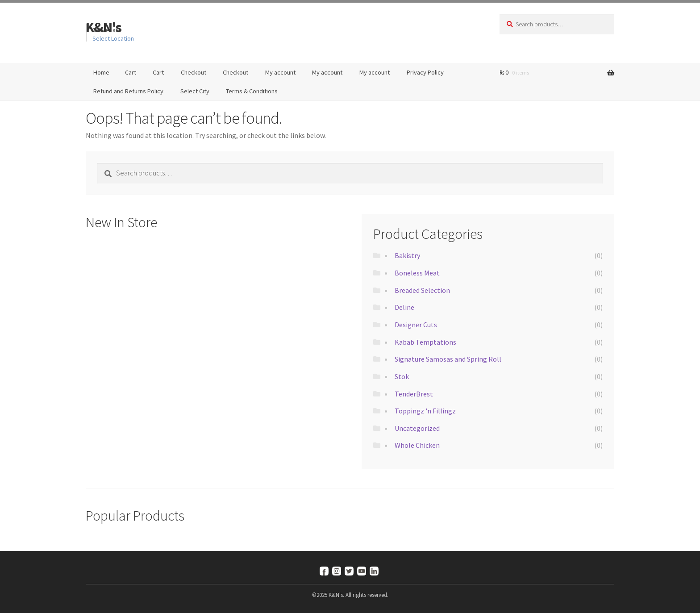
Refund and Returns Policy (128, 91)
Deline (404, 307)
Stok (402, 376)
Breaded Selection (422, 290)
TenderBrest (414, 394)
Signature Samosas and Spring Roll (448, 359)
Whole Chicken (417, 445)
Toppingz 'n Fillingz (425, 411)
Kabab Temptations (425, 342)
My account (280, 72)
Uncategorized (417, 428)
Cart (131, 72)
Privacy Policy (425, 72)
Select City (195, 91)
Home (101, 72)
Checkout (194, 72)
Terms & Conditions (252, 91)
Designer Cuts (416, 325)
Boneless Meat (417, 273)
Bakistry (407, 255)
